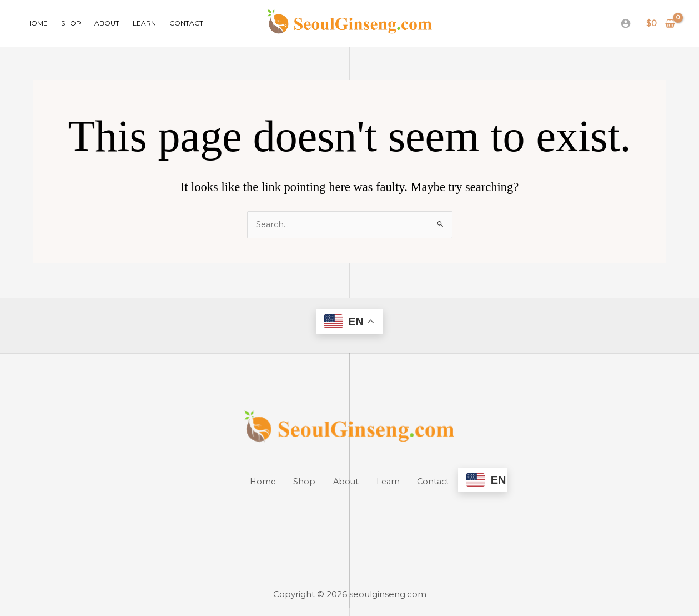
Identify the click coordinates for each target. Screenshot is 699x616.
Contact (186, 23)
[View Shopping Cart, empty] (661, 24)
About (107, 23)
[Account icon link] (626, 23)
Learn (144, 23)
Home (37, 23)
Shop (71, 23)
